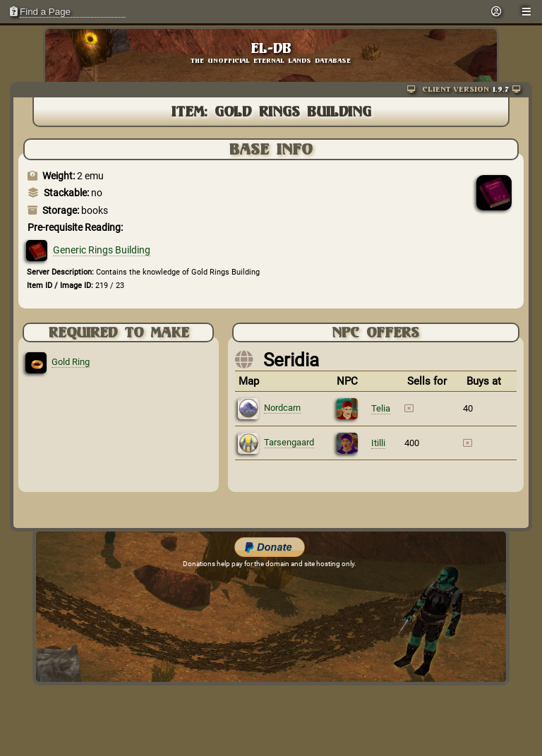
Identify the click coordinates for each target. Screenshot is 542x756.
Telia (381, 408)
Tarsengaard (289, 442)
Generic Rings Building (102, 250)
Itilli (378, 443)
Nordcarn (282, 408)
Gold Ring (71, 362)
